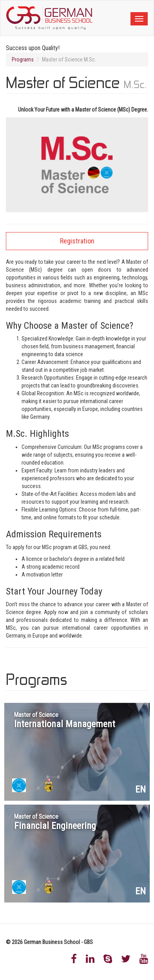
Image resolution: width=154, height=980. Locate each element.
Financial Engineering (55, 822)
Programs (23, 59)
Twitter (126, 959)
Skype (108, 959)
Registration (77, 241)
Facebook (74, 959)
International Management (65, 721)
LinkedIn (90, 959)
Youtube (144, 959)
